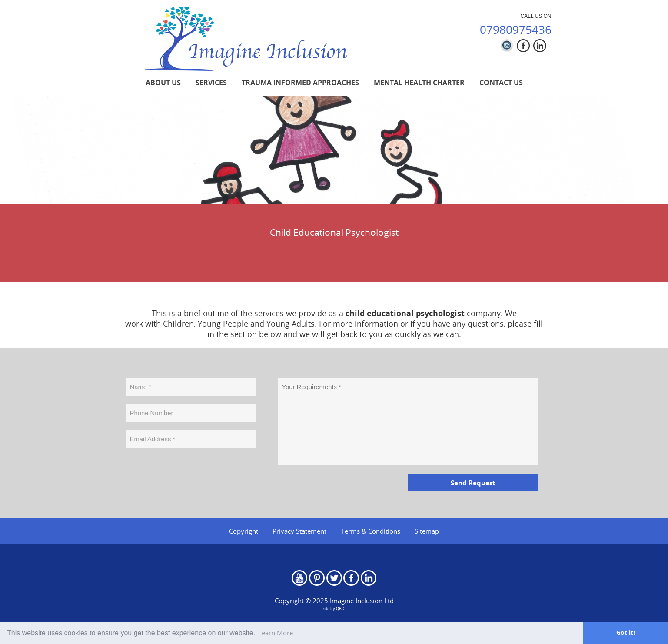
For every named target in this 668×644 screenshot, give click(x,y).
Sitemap (427, 531)
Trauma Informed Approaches (300, 83)
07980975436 (516, 30)
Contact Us (501, 83)
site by (334, 609)
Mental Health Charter (419, 83)
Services (211, 83)
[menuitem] (163, 83)
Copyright (244, 531)
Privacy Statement (299, 531)
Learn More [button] (276, 633)
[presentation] (192, 474)
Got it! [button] (626, 632)
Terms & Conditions (371, 531)
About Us (163, 83)
